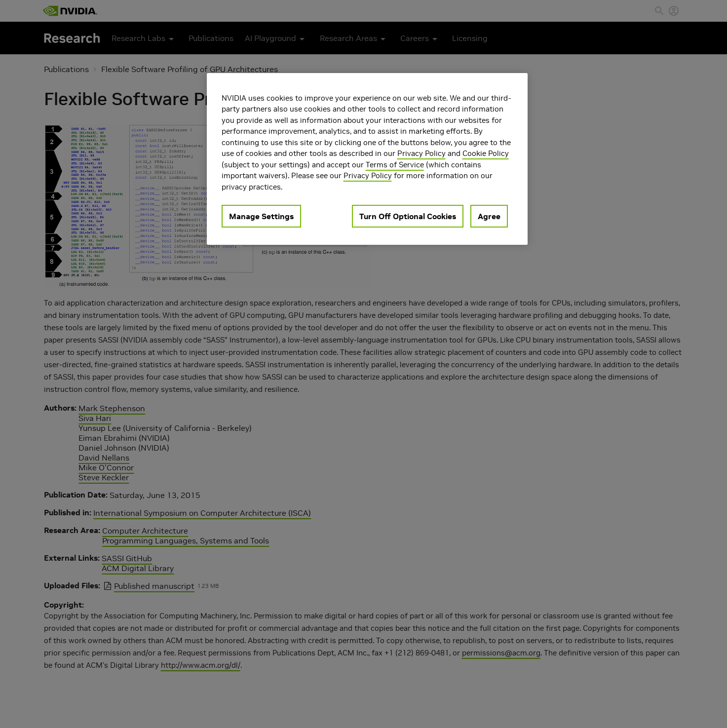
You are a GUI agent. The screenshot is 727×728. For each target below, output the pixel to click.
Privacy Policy (421, 153)
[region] (367, 159)
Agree (489, 216)
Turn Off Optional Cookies (408, 216)
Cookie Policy (486, 153)
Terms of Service (395, 165)
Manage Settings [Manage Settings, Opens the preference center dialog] (261, 216)
